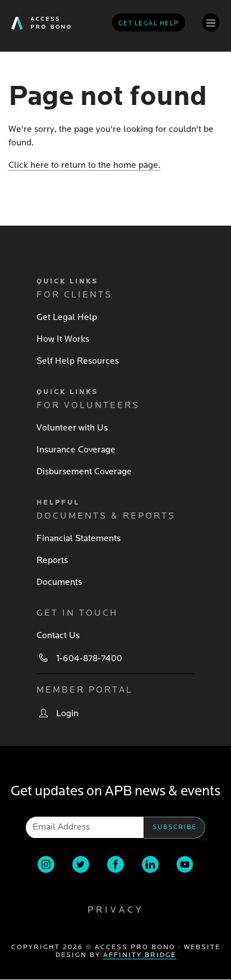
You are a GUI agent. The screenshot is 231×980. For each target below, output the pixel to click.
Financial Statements (78, 538)
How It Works (63, 339)
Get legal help (149, 23)
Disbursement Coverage (84, 471)
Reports (52, 560)
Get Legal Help (67, 317)
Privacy (115, 910)
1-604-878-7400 (89, 658)
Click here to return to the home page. (84, 165)
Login (67, 713)
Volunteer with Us (72, 428)
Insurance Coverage (76, 450)
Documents (59, 582)
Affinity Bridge (140, 955)
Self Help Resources (78, 361)
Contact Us (58, 635)
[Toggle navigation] (211, 22)
